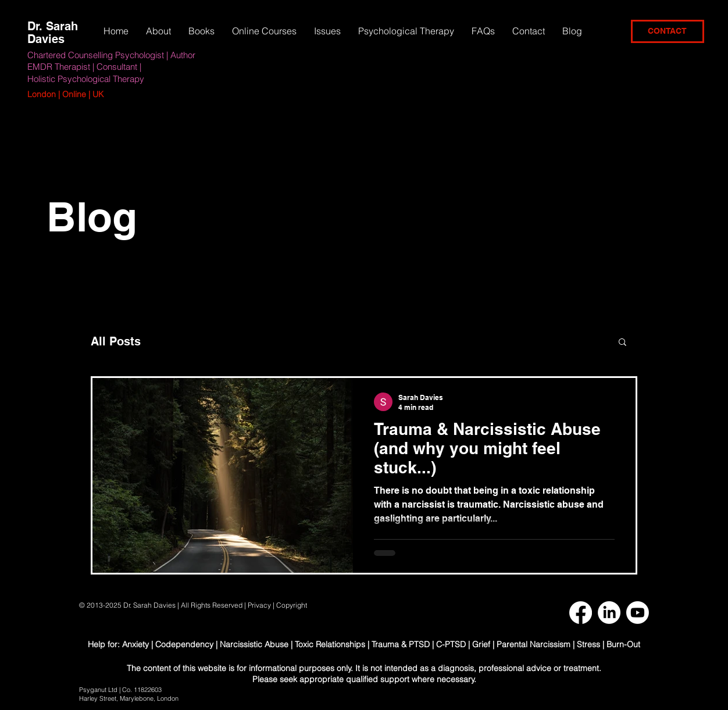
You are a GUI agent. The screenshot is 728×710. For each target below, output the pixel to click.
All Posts (116, 341)
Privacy (259, 605)
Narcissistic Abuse (254, 644)
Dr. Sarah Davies (53, 33)
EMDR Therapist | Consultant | (84, 67)
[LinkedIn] (609, 613)
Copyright (292, 605)
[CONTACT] (668, 31)
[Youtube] (638, 613)
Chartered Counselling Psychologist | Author (111, 55)
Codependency (184, 644)
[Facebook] (581, 613)
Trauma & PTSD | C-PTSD (419, 644)
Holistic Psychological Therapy (86, 79)
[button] (327, 31)
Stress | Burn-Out (609, 644)
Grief (481, 644)
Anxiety (137, 644)
